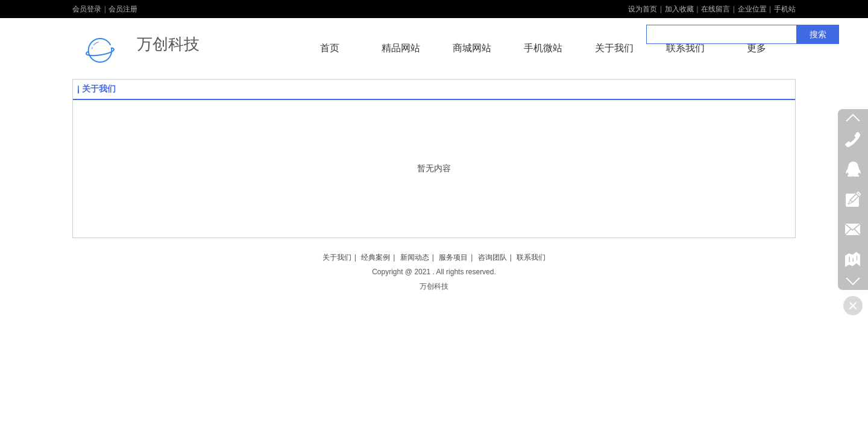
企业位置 (752, 9)
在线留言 (715, 9)
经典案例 (376, 257)
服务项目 (453, 257)
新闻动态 (415, 257)
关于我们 (99, 89)
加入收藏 (679, 9)
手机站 (785, 9)
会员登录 (87, 9)
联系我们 (531, 257)
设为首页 (643, 9)
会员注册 (123, 9)
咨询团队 (492, 257)
